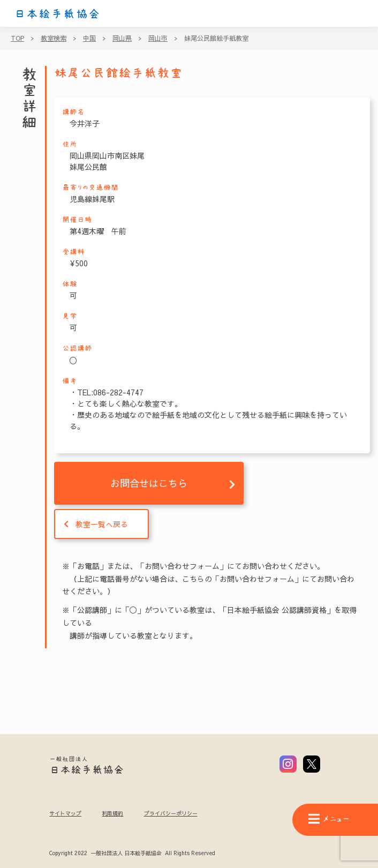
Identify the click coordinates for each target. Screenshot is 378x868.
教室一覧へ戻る (102, 524)
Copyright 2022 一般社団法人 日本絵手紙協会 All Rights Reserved (132, 854)
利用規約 (112, 813)
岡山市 (158, 38)
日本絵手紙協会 (57, 14)
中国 (89, 38)
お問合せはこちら (149, 483)
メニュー (329, 819)
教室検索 (54, 38)
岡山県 (122, 38)
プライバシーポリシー (171, 813)
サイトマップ (65, 813)
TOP (17, 38)
